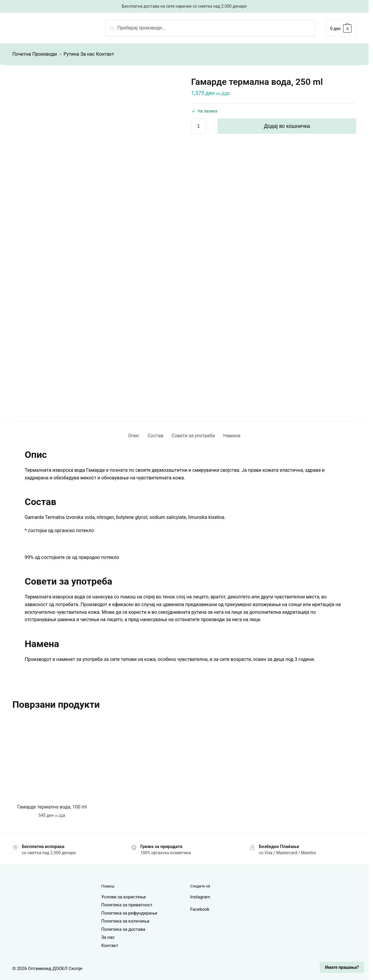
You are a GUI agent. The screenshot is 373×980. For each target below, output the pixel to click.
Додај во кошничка (287, 123)
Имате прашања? (342, 967)
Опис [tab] (134, 432)
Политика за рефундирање (129, 910)
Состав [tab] (155, 432)
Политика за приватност (127, 901)
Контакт (110, 942)
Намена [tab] (232, 432)
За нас (108, 934)
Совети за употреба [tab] (193, 432)
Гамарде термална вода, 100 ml (52, 803)
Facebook (200, 906)
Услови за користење (123, 893)
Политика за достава (123, 926)
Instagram (200, 893)
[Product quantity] (198, 123)
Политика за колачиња (125, 918)
